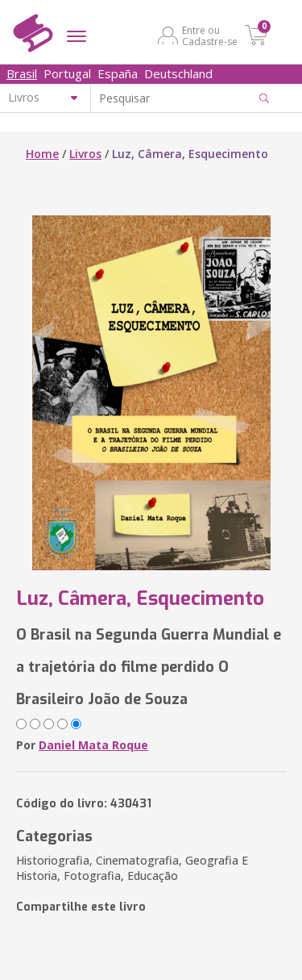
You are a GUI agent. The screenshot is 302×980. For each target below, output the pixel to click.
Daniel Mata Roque (93, 745)
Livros (85, 154)
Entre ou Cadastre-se (210, 35)
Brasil (22, 73)
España (118, 73)
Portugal (67, 73)
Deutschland (178, 73)
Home (42, 154)
